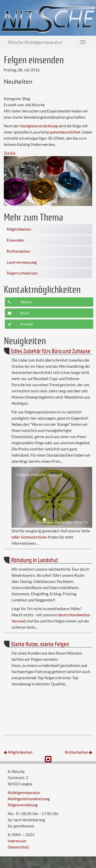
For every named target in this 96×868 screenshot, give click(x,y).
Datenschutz (18, 847)
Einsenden (15, 240)
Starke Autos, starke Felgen (40, 644)
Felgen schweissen (22, 273)
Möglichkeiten (19, 229)
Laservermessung (22, 262)
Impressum (17, 841)
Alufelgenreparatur (24, 792)
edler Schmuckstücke (29, 537)
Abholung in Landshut (35, 560)
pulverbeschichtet (65, 132)
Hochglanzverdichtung (39, 126)
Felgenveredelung (23, 805)
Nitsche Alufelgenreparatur (35, 42)
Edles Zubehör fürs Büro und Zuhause (51, 351)
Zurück (10, 153)
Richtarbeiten (18, 251)
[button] (18, 497)
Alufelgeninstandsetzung (29, 799)
